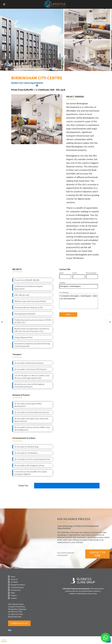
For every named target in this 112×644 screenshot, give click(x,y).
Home (13, 577)
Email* (79, 275)
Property (79, 285)
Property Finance (17, 587)
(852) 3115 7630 (17, 614)
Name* (65, 275)
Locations (14, 582)
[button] (19, 623)
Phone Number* (92, 275)
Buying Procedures (18, 585)
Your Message (79, 300)
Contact (14, 598)
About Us (14, 579)
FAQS (13, 593)
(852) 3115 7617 (17, 612)
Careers (14, 595)
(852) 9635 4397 (16, 617)
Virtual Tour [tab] (23, 486)
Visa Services (16, 590)
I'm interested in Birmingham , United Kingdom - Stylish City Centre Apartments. (79, 301)
